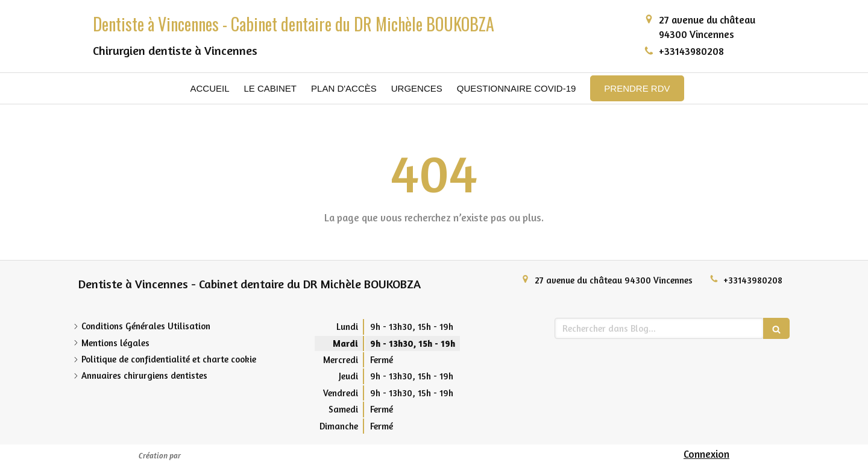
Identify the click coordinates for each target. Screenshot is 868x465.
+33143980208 (691, 51)
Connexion (706, 454)
